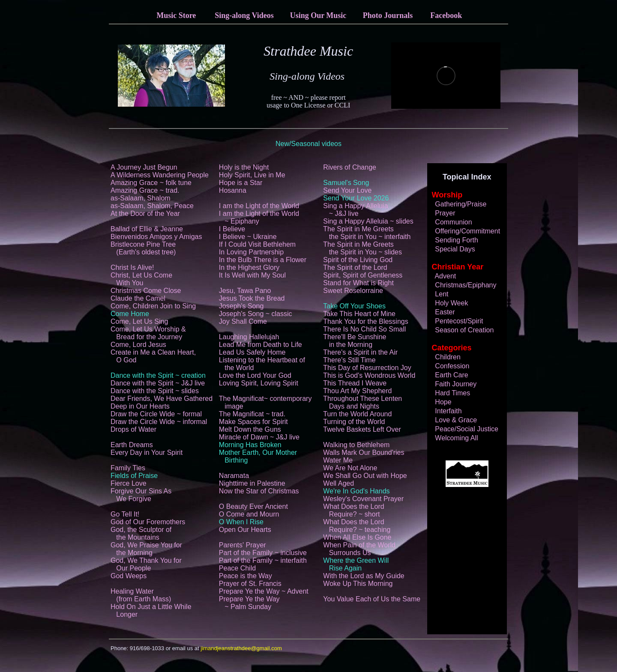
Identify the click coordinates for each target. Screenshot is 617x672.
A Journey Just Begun (144, 167)
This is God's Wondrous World (369, 375)
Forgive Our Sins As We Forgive (141, 495)
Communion (450, 222)
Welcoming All (453, 438)
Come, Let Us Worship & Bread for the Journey (148, 333)
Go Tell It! (125, 514)
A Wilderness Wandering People (160, 175)
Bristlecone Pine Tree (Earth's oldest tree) (143, 248)
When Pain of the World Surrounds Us (359, 549)
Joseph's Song (241, 306)
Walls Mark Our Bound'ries (364, 452)
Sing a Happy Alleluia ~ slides (368, 221)
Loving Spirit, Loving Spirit (259, 383)
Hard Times (449, 393)
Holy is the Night (244, 167)
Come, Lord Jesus (138, 345)
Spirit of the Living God (358, 260)
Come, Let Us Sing (139, 321)
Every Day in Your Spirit (147, 452)
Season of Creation (461, 330)
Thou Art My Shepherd (357, 391)
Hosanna (233, 190)
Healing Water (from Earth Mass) (141, 595)
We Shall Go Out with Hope (365, 476)
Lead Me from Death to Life (261, 345)
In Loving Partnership (251, 252)
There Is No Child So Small (364, 329)
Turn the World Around (357, 414)
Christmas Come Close (146, 291)
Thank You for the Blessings (365, 321)
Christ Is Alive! (132, 267)
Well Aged (338, 483)
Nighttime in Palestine (252, 483)
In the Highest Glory (249, 267)
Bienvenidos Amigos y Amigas (156, 237)
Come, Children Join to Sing (153, 306)
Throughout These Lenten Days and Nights (362, 402)
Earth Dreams (132, 445)
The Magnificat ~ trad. (252, 414)
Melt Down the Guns (250, 429)
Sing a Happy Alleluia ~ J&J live (355, 210)
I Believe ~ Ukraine (248, 237)
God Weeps (129, 576)
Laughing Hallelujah (249, 337)
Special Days (451, 249)
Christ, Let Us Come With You (141, 279)
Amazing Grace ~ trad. (145, 190)
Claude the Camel (138, 298)
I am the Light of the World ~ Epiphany (259, 217)
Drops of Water (133, 429)
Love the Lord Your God (255, 375)
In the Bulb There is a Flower (263, 260)
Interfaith (445, 411)
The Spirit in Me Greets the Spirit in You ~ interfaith (367, 233)
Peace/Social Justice (463, 429)
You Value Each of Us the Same (372, 599)
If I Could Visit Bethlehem (257, 244)
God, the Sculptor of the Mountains (141, 533)
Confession (449, 366)
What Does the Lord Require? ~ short (353, 510)
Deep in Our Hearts (140, 406)
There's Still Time (349, 360)
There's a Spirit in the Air (360, 352)
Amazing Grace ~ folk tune (151, 183)
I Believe (232, 229)
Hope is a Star (241, 183)
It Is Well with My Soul (252, 275)
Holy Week (448, 303)
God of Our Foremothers (148, 522)
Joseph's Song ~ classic (256, 314)
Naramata (234, 476)
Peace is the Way (246, 576)
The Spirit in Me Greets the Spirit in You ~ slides (362, 248)
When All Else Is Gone (357, 537)
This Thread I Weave (355, 383)
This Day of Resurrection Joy (367, 368)
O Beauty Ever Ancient (253, 506)
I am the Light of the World (259, 206)
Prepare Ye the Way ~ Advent (264, 591)
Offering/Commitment (464, 231)
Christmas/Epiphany (462, 285)
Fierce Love (129, 483)
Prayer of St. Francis (250, 584)
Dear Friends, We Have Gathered (162, 399)
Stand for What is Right (358, 283)
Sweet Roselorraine (353, 291)
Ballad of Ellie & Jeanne (147, 229)
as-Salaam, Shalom (141, 198)
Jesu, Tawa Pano (245, 291)
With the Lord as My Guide (364, 576)
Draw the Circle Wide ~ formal (156, 414)
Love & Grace (452, 420)
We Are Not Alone (350, 468)
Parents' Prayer (243, 545)
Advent (442, 276)
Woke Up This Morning (358, 584)
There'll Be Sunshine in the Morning (355, 341)
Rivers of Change (350, 167)
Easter (441, 312)
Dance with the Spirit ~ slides (155, 391)
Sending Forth (453, 240)
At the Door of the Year (145, 214)
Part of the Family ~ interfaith (263, 560)
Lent (438, 294)
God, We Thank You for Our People (146, 564)
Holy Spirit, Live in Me (252, 175)
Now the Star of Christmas (259, 491)
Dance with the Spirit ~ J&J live (158, 383)
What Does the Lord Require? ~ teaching (357, 526)
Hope (440, 402)
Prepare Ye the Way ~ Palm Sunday (249, 603)
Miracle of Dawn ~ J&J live (259, 437)
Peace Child (237, 568)
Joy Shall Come (243, 321)
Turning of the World (354, 422)
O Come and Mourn (249, 514)
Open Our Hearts (245, 530)
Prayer (442, 213)
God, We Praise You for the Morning (146, 549)
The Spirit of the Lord (355, 267)
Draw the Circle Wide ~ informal (159, 422)
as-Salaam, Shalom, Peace (152, 206)
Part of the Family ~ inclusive (263, 553)
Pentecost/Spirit (455, 321)
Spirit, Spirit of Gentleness (363, 275)
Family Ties (128, 468)
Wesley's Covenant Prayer (363, 499)
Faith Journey (452, 384)
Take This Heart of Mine (359, 314)
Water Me (338, 460)
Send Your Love (347, 190)
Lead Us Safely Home (252, 352)
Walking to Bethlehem (356, 445)
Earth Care (448, 375)
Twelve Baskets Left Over (362, 429)
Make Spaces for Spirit (253, 422)
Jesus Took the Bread (252, 298)
